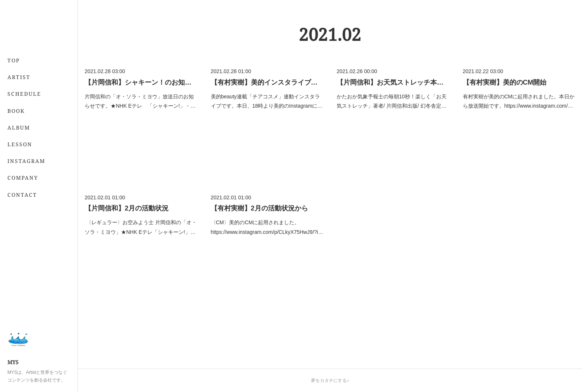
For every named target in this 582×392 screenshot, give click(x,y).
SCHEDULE (24, 94)
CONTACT (22, 195)
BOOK (16, 111)
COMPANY (23, 178)
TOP (14, 60)
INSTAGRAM (26, 161)
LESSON (20, 144)
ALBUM (19, 128)
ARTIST (19, 77)
